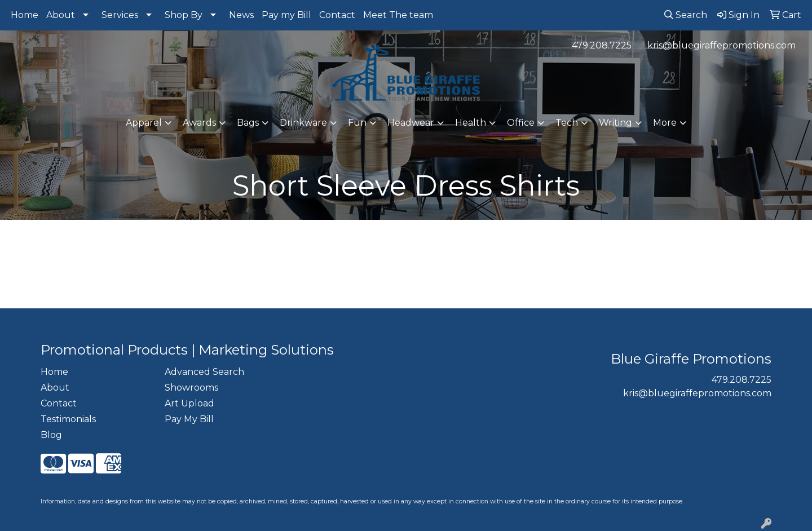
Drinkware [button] (303, 123)
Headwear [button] (411, 123)
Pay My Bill (189, 419)
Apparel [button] (144, 123)
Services (120, 15)
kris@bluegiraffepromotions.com (721, 45)
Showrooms (191, 388)
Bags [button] (248, 123)
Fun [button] (357, 123)
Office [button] (521, 123)
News (241, 15)
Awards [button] (199, 123)
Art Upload (189, 403)
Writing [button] (615, 123)
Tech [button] (567, 123)
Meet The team (398, 15)
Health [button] (471, 123)
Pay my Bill (286, 15)
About (61, 15)
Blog (51, 435)
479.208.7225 (602, 45)
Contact (337, 15)
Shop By (184, 15)
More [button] (665, 123)
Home (25, 15)
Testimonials (68, 419)
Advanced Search (204, 372)
